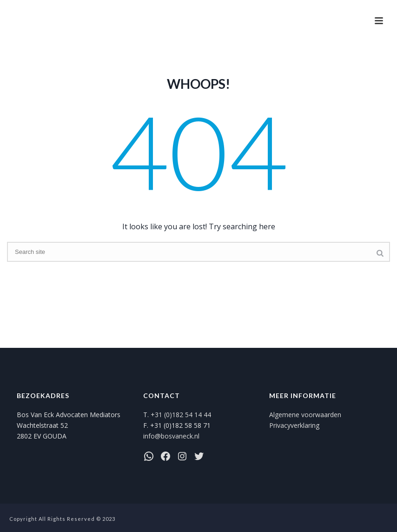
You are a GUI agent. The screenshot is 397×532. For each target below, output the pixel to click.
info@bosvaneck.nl (171, 436)
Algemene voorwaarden (305, 415)
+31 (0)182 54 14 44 (181, 415)
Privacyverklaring (294, 425)
